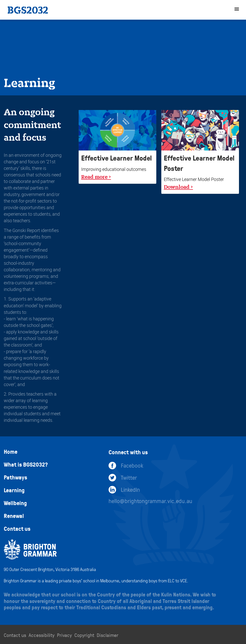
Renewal (14, 516)
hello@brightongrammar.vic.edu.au (150, 501)
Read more (94, 177)
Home (11, 451)
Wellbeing (15, 503)
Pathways (15, 477)
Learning (14, 490)
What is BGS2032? (26, 464)
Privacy (64, 635)
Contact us (17, 528)
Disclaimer (108, 635)
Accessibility (42, 635)
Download (177, 187)
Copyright (84, 635)
